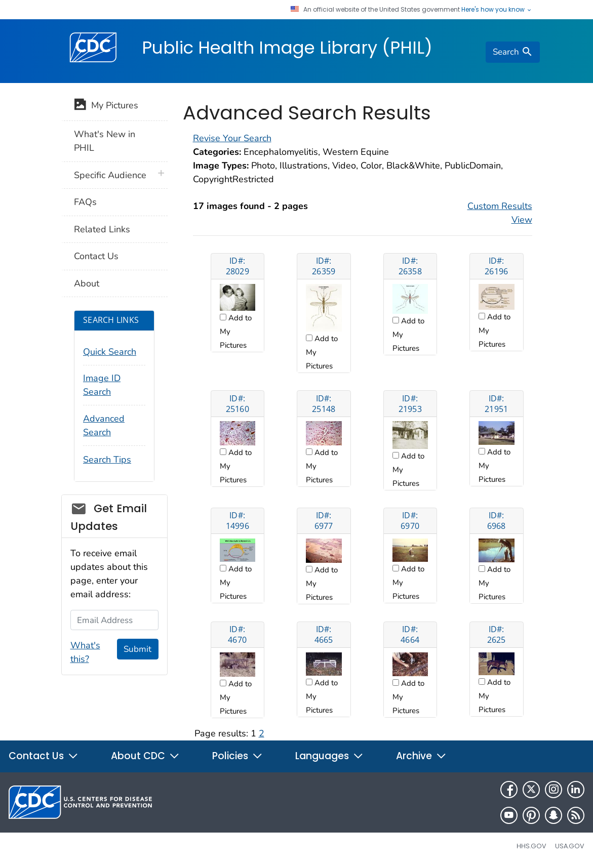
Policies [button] (238, 756)
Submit (137, 649)
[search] (512, 52)
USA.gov (570, 846)
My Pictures (106, 106)
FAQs (85, 202)
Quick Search (110, 352)
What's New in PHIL (105, 141)
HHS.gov (531, 846)
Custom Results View (500, 213)
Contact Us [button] (44, 756)
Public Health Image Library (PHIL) (287, 48)
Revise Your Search (232, 138)
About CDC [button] (145, 756)
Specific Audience (110, 175)
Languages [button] (329, 756)
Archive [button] (421, 756)
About (87, 283)
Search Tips (107, 460)
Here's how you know (497, 10)
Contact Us (96, 256)
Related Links (102, 229)
